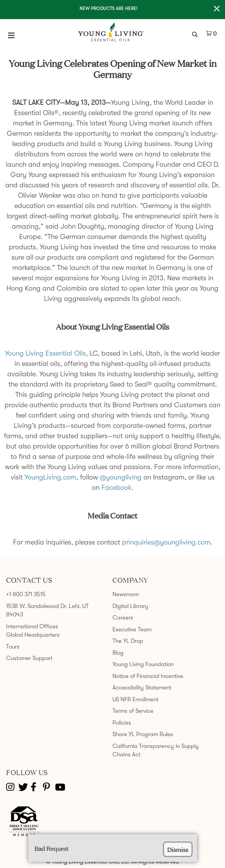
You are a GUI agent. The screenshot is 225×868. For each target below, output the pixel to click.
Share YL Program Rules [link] (143, 734)
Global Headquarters (33, 635)
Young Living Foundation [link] (143, 664)
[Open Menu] (11, 35)
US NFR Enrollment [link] (135, 699)
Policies (122, 723)
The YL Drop (128, 641)
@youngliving (121, 477)
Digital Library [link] (130, 606)
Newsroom (126, 594)
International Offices (32, 626)
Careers (123, 618)
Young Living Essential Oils (45, 353)
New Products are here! (108, 8)
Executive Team (132, 629)
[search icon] (196, 34)
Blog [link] (118, 653)
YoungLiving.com (50, 477)
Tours (13, 647)
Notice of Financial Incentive (148, 676)
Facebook (117, 488)
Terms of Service (133, 711)
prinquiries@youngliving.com (166, 542)
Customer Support (29, 658)
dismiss (178, 849)
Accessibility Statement (142, 688)
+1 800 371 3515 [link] (26, 594)
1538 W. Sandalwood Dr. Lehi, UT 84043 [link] (47, 610)
